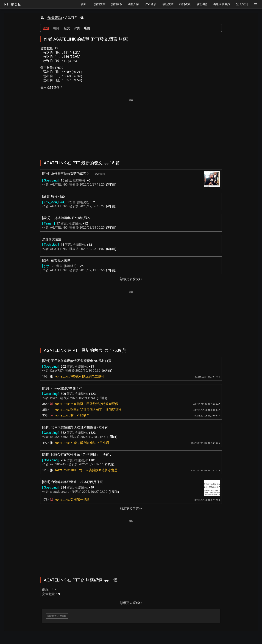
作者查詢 (55, 18)
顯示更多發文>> (131, 279)
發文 (67, 28)
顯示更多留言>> (131, 509)
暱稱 (87, 28)
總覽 (46, 28)
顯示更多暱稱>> (131, 603)
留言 (77, 28)
